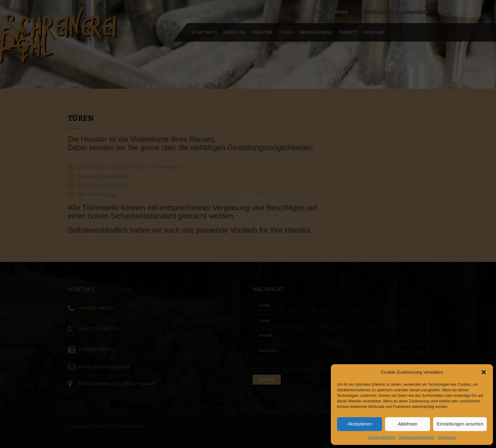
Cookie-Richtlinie (382, 438)
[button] (484, 372)
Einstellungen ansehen (460, 424)
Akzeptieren (359, 424)
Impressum (447, 438)
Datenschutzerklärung (417, 438)
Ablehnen (407, 424)
